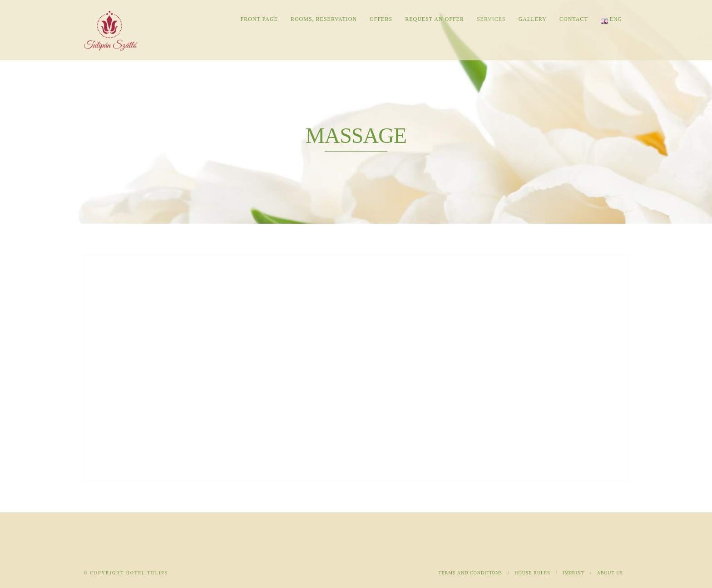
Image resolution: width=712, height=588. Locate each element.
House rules (532, 573)
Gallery (533, 19)
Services (491, 19)
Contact (574, 19)
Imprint (574, 573)
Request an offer (435, 19)
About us (610, 573)
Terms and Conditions (470, 573)
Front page (259, 19)
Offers (381, 19)
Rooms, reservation (324, 19)
